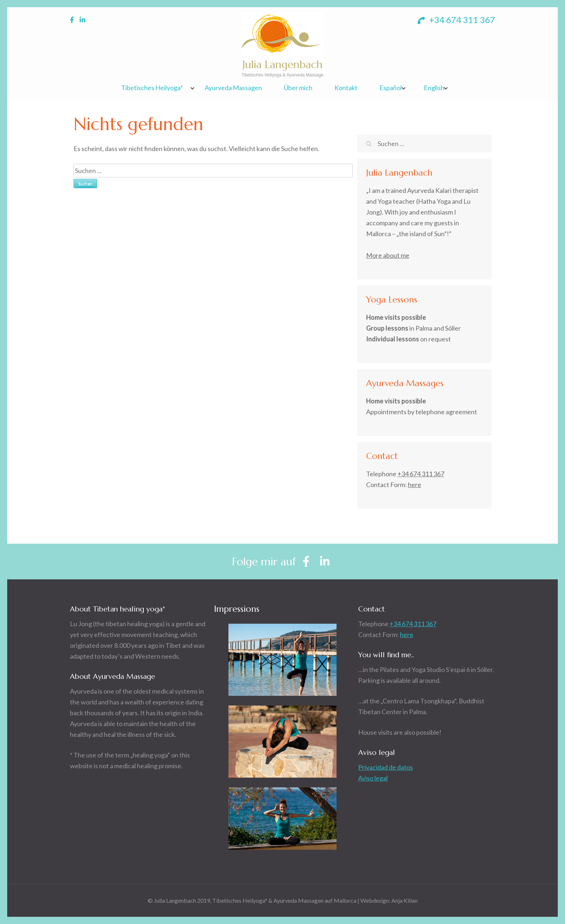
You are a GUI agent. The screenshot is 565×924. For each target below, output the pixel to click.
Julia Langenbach (282, 64)
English (434, 88)
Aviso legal (373, 778)
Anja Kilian (404, 900)
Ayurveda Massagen (233, 88)
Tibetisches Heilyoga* (152, 88)
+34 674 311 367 (456, 20)
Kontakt (346, 88)
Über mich (298, 88)
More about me (388, 255)
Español (391, 88)
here (415, 485)
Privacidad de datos (386, 767)
